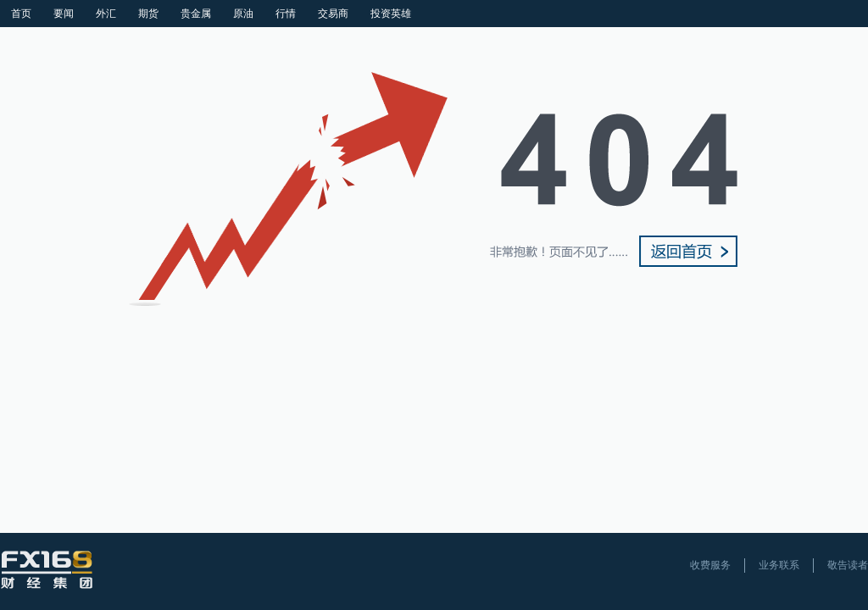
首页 (21, 14)
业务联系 (779, 565)
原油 (243, 14)
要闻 (64, 14)
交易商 (333, 14)
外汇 (106, 14)
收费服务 (710, 565)
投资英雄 (391, 14)
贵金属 (196, 14)
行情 (286, 14)
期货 (148, 14)
